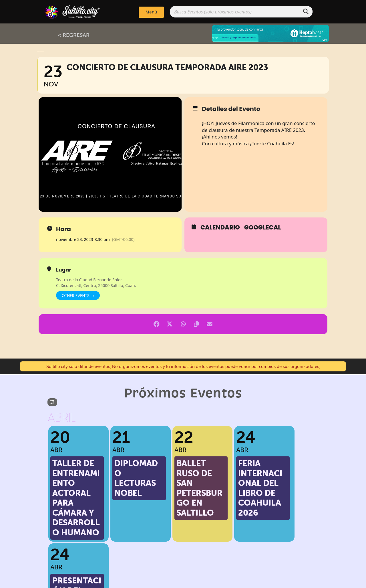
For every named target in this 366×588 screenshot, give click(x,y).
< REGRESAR (74, 35)
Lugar (64, 270)
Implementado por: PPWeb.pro (183, 582)
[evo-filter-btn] (52, 402)
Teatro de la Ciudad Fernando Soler (89, 280)
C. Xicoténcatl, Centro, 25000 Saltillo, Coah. (96, 285)
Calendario (220, 227)
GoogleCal (263, 227)
